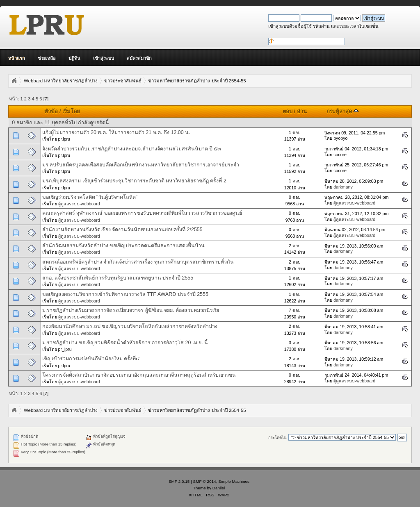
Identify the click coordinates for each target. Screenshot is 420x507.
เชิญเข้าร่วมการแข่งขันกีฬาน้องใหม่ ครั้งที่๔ (91, 359)
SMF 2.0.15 (179, 481)
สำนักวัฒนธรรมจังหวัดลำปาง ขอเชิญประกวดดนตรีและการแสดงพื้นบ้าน (123, 246)
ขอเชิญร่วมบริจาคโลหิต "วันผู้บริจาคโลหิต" (90, 197)
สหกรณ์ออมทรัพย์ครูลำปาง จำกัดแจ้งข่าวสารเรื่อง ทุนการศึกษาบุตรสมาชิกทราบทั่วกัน (138, 262)
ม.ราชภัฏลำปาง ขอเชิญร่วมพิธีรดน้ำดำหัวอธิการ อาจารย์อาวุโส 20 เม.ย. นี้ (125, 343)
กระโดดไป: (278, 438)
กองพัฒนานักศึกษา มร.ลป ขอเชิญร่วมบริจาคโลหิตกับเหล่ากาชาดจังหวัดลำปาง (130, 326)
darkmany (343, 187)
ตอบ (288, 111)
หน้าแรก (17, 58)
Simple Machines (234, 481)
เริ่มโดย (71, 111)
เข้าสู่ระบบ (104, 58)
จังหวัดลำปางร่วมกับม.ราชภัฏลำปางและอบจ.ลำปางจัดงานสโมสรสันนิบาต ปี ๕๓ (132, 149)
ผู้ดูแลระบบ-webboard (79, 204)
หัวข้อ (51, 111)
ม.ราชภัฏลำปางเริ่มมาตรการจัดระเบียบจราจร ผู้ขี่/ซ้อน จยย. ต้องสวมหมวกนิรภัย (131, 310)
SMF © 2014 (205, 481)
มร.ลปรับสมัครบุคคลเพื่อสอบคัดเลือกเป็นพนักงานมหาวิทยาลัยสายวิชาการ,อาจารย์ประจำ (141, 165)
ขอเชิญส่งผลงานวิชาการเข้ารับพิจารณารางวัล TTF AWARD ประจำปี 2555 (125, 294)
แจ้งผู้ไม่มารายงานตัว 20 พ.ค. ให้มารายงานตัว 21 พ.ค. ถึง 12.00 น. (116, 132)
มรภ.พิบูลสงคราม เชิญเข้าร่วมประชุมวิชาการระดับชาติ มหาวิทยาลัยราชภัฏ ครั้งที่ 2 (134, 181)
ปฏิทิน (74, 58)
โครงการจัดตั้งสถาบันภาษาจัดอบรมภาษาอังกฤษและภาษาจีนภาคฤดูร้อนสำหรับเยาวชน (139, 375)
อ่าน (302, 111)
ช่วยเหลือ (47, 58)
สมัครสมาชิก (139, 58)
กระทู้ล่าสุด (342, 111)
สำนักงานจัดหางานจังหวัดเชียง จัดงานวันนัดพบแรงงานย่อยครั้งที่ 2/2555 (122, 230)
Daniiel (219, 488)
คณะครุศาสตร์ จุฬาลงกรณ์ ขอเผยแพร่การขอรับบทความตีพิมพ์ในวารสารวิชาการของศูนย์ (142, 213)
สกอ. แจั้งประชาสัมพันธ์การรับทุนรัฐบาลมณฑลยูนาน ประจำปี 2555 (118, 278)
